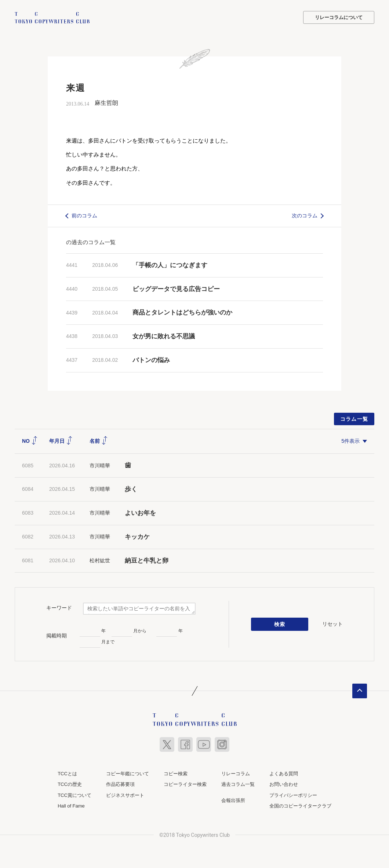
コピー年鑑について (128, 773)
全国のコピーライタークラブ (300, 806)
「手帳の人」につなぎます (170, 265)
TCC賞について (74, 795)
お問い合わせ (284, 784)
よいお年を (140, 513)
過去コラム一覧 (238, 784)
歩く (131, 489)
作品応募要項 (120, 784)
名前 (99, 441)
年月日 (61, 441)
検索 (280, 624)
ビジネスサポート (125, 795)
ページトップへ (360, 691)
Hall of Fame (71, 806)
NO (30, 441)
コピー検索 (176, 773)
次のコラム (305, 216)
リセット (332, 624)
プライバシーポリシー (293, 795)
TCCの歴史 (70, 784)
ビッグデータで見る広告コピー (176, 289)
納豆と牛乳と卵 (147, 560)
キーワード (59, 608)
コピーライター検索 (185, 784)
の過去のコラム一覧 (91, 242)
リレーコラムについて (339, 17)
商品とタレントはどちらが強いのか (182, 312)
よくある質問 (284, 773)
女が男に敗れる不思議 (164, 336)
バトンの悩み (151, 360)
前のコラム (84, 216)
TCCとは (67, 773)
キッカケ (137, 536)
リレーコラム (236, 773)
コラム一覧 (354, 419)
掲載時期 (57, 636)
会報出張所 (233, 800)
